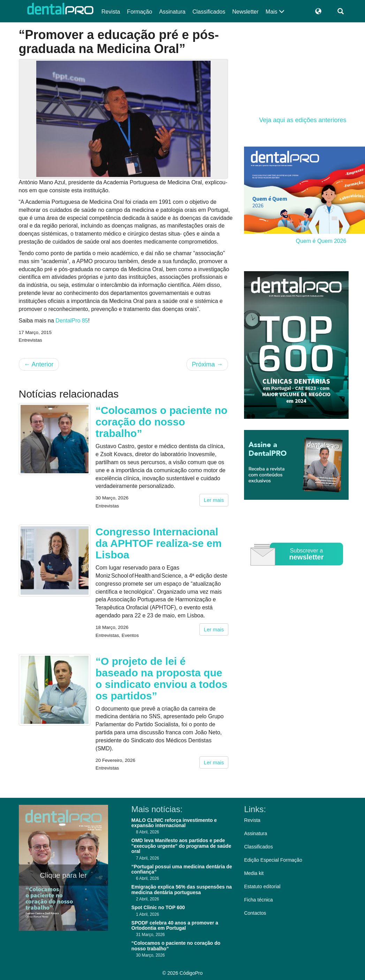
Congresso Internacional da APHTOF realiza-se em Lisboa (159, 543)
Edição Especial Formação (273, 860)
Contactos (255, 913)
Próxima (207, 364)
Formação (139, 12)
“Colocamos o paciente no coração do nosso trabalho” (161, 422)
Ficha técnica (258, 900)
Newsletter (245, 12)
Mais (275, 12)
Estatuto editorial (262, 886)
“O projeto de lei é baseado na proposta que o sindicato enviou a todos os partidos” (161, 678)
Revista (111, 12)
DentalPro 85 (72, 321)
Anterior (39, 364)
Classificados (209, 12)
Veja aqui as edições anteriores (303, 120)
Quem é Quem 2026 (321, 241)
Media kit (254, 873)
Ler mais (214, 500)
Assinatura (172, 12)
